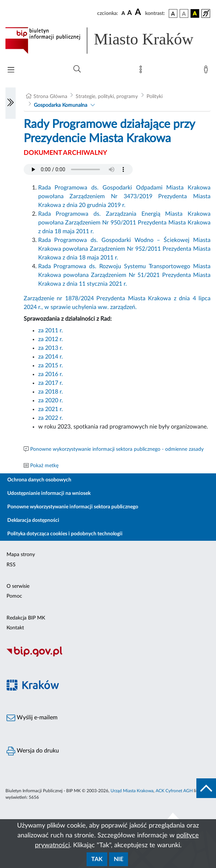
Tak (97, 859)
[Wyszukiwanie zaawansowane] (77, 69)
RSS (11, 565)
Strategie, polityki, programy (107, 97)
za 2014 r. (51, 357)
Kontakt (15, 628)
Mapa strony (21, 555)
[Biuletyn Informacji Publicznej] (108, 656)
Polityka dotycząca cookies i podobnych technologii (65, 534)
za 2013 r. (51, 348)
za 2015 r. (51, 365)
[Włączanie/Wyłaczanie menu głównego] (11, 71)
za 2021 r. (51, 409)
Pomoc (14, 596)
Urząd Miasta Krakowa (132, 791)
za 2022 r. (51, 418)
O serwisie (18, 586)
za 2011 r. (51, 331)
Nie (119, 859)
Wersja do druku (33, 751)
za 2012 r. (51, 339)
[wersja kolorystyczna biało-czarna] (184, 13)
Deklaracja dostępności (33, 520)
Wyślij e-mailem (32, 718)
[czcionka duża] (139, 12)
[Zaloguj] (207, 71)
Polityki (155, 97)
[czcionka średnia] (130, 13)
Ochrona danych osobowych (39, 480)
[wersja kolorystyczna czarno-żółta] (195, 13)
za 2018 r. (51, 392)
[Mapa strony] (142, 71)
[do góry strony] (206, 788)
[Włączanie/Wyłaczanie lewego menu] (11, 103)
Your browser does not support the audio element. (78, 169)
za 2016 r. (51, 374)
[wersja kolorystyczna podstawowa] (173, 13)
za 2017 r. (51, 383)
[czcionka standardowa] (123, 13)
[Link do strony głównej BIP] (108, 40)
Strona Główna (50, 97)
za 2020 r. (51, 400)
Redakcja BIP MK (26, 618)
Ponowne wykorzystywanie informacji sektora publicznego (73, 507)
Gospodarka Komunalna (61, 105)
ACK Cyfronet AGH (174, 791)
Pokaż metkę (44, 466)
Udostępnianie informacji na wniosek (49, 493)
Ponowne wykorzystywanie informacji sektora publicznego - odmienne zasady (117, 449)
